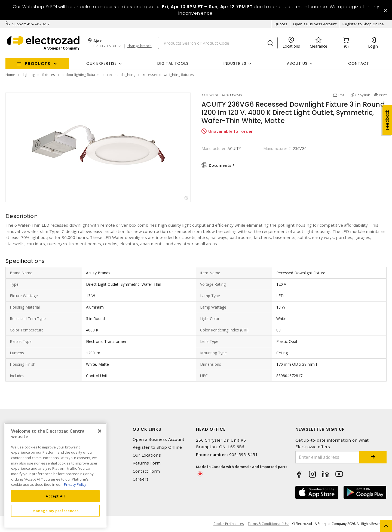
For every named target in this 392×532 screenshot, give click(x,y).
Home (10, 75)
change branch (140, 46)
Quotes (281, 24)
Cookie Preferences (229, 524)
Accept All (55, 496)
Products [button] (38, 64)
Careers (141, 479)
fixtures (49, 75)
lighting (29, 75)
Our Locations (147, 455)
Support (19, 24)
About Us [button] (297, 63)
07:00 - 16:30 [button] (105, 46)
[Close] (100, 431)
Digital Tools (173, 63)
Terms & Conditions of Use (269, 524)
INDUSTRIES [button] (235, 63)
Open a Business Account (315, 24)
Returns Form (147, 463)
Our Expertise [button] (102, 63)
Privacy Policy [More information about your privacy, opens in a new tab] (75, 484)
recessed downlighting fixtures (168, 75)
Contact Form (146, 471)
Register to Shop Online (363, 24)
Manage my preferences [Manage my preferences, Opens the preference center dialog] (56, 511)
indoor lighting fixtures (81, 75)
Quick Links (147, 429)
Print (383, 95)
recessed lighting (121, 75)
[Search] (218, 43)
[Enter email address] (327, 457)
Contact (359, 63)
